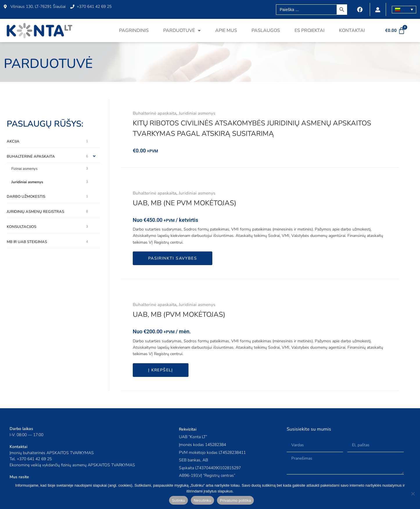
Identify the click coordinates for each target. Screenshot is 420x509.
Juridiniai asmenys (27, 182)
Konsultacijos (21, 227)
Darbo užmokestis (26, 197)
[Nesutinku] (413, 494)
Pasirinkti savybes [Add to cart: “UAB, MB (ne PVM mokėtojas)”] (173, 258)
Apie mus (226, 30)
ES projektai (309, 30)
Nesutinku (202, 500)
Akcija (13, 141)
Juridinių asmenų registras (35, 212)
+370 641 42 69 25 (34, 459)
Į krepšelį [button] (161, 370)
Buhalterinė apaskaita (31, 157)
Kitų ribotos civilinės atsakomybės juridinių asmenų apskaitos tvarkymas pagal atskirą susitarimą (252, 128)
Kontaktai (352, 30)
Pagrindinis (134, 30)
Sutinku (178, 500)
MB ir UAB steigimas (27, 242)
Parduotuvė (182, 30)
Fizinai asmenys (24, 169)
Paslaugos (266, 30)
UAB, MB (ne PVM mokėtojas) (185, 203)
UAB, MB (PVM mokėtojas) (179, 314)
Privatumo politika (235, 500)
